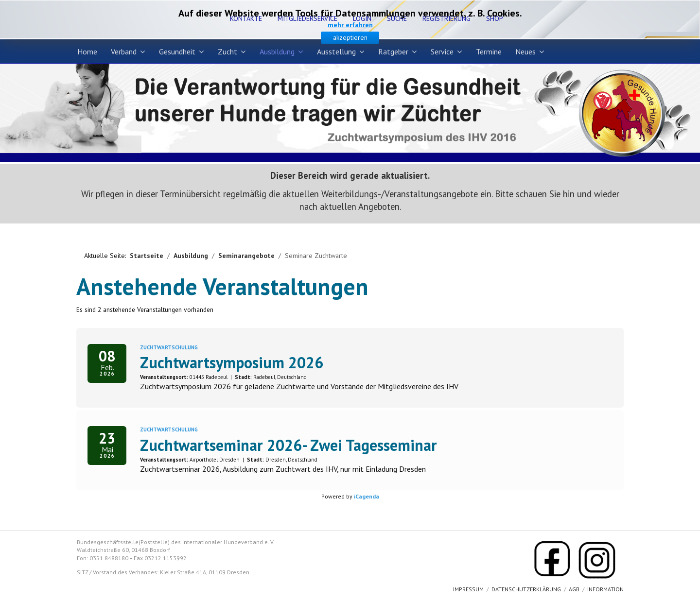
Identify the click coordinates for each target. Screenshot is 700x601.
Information (605, 589)
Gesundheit (177, 52)
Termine (489, 52)
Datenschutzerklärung (526, 589)
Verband (124, 52)
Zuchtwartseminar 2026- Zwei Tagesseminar (289, 445)
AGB (574, 589)
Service (442, 52)
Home (87, 52)
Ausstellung (336, 52)
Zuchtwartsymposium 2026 (232, 362)
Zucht (227, 52)
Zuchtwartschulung (169, 347)
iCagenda (367, 496)
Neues (525, 52)
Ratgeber (393, 52)
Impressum (468, 589)
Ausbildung (277, 52)
